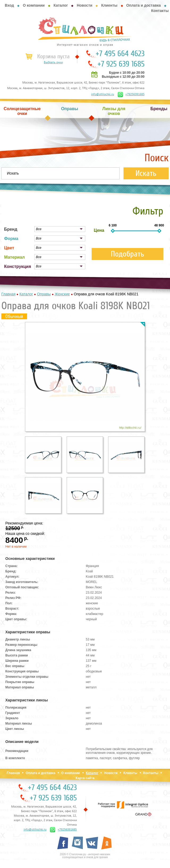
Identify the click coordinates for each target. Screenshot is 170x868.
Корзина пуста (53, 56)
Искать (146, 173)
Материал (14, 257)
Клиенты (109, 5)
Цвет (9, 248)
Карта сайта (85, 778)
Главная (13, 773)
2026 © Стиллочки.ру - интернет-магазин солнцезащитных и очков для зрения (85, 856)
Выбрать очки (53, 63)
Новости (85, 5)
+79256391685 (131, 94)
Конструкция (17, 266)
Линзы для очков (114, 111)
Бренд (11, 229)
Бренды (159, 109)
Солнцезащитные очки (22, 111)
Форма (11, 239)
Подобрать (127, 254)
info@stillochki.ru (103, 94)
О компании (34, 5)
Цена (99, 230)
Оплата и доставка (143, 5)
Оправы (70, 109)
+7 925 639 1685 (121, 64)
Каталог (61, 5)
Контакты (160, 11)
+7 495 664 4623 (120, 54)
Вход (9, 5)
